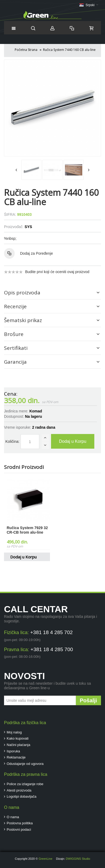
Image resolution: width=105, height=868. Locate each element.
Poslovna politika (20, 823)
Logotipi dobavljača (22, 796)
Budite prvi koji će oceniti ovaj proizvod (57, 272)
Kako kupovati (18, 738)
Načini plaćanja (18, 745)
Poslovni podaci (19, 830)
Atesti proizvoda (19, 790)
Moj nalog (14, 732)
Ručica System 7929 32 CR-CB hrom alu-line (27, 530)
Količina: (12, 441)
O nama (13, 817)
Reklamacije (16, 757)
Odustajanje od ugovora (25, 764)
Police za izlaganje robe (25, 784)
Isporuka (13, 751)
